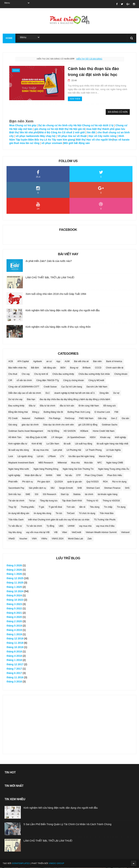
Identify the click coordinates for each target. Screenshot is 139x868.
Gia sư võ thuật (77, 136)
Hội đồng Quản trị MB (36, 438)
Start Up (65, 495)
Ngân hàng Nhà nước (19, 469)
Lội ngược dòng (25, 457)
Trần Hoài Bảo (107, 513)
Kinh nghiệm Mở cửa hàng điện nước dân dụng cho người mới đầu (63, 311)
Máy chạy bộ (48, 136)
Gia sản (125, 419)
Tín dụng (121, 507)
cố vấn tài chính (24, 381)
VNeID (11, 539)
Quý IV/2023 (92, 482)
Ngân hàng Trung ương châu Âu (114, 469)
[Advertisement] (69, 722)
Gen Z (114, 419)
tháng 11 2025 (15, 583)
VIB (56, 532)
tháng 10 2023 (15, 600)
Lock (11, 457)
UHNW (71, 526)
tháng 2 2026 (14, 570)
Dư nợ (116, 393)
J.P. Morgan (57, 438)
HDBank (84, 431)
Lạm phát (58, 450)
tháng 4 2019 (14, 630)
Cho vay (26, 374)
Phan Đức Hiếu (115, 476)
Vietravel (125, 532)
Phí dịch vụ (27, 482)
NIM (59, 476)
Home (9, 38)
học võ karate (121, 140)
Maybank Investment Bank (21, 463)
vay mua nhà (85, 526)
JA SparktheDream (76, 438)
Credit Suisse (50, 387)
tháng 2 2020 (14, 621)
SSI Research (49, 495)
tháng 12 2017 (15, 665)
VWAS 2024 (58, 539)
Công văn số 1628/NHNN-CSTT (24, 387)
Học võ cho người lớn (99, 140)
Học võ (93, 136)
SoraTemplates (21, 863)
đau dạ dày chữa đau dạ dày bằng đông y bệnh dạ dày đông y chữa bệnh (75, 400)
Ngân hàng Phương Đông (46, 469)
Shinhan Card (93, 488)
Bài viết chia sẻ (81, 362)
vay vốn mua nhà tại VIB (38, 532)
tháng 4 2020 (14, 617)
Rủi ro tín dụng (119, 482)
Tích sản (71, 507)
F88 (116, 412)
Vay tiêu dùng (15, 532)
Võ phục (62, 136)
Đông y (36, 412)
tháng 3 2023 (14, 604)
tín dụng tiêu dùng (43, 513)
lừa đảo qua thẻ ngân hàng (82, 457)
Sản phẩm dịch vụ (37, 488)
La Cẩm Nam (53, 444)
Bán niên (97, 362)
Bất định (35, 368)
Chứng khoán (121, 374)
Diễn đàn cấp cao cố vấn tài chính (25, 393)
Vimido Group (56, 863)
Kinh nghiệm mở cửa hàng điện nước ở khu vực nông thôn (58, 327)
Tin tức (59, 513)
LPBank (52, 457)
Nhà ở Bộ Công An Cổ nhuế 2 (57, 133)
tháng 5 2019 (14, 626)
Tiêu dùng (95, 507)
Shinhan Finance (112, 488)
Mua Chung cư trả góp (23, 126)
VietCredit (76, 532)
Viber (65, 532)
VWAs (44, 539)
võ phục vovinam (52, 143)
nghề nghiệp (14, 476)
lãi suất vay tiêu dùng (19, 450)
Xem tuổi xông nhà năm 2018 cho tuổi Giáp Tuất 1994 (56, 294)
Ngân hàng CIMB (115, 463)
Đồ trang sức (110, 406)
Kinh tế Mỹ (37, 444)
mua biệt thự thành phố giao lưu (105, 129)
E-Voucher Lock (102, 412)
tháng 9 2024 (14, 596)
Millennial (62, 463)
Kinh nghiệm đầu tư (18, 444)
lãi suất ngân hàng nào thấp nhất (112, 444)
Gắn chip (102, 419)
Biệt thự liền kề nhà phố (24, 133)
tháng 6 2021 (14, 613)
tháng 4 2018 (14, 656)
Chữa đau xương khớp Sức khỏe (94, 374)
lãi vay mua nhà (41, 450)
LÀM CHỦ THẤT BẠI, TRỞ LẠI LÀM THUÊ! (50, 278)
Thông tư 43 (92, 501)
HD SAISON (70, 431)
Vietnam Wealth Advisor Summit (101, 532)
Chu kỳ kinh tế (41, 374)
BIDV (63, 368)
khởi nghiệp (120, 438)
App (58, 362)
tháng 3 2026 (14, 566)
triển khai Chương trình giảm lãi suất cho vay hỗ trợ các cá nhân (59, 520)
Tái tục (32, 501)
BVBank (87, 368)
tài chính (89, 495)
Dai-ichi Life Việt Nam (97, 387)
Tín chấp (108, 507)
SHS (127, 488)
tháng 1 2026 (14, 574)
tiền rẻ (82, 507)
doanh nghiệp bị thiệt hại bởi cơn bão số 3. (75, 393)
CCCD (16, 70)
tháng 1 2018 (14, 660)
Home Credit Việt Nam (104, 431)
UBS (61, 526)
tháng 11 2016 (15, 678)
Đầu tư (32, 406)
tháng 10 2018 (15, 647)
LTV (62, 457)
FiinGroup (70, 419)
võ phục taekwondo (28, 136)
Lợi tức (40, 457)
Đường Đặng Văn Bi (53, 412)
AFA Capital (23, 362)
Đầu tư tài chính (48, 406)
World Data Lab (75, 539)
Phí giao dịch (44, 482)
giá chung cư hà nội (46, 129)
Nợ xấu (69, 476)
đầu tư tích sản (67, 406)
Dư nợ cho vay (15, 400)
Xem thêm (72, 99)
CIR (10, 381)
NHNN (49, 476)
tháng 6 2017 (14, 673)
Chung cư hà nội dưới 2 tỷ (98, 126)
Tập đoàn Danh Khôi (72, 501)
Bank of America (114, 362)
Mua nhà (76, 463)
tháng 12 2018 (15, 639)
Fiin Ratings (55, 419)
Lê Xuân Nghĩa (113, 450)
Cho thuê (13, 374)
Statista (77, 495)
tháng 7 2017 (14, 669)
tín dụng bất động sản (19, 513)
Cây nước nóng (107, 136)
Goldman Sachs (110, 425)
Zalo (90, 539)
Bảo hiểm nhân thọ (17, 368)
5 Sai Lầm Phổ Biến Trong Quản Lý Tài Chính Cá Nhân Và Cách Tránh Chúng (67, 824)
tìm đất (91, 133)
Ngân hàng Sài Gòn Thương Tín (78, 469)
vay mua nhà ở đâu (105, 526)
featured (26, 419)
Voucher (23, 539)
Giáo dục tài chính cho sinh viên (58, 425)
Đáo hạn (31, 400)
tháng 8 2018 (14, 652)
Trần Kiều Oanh (16, 520)
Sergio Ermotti (66, 488)
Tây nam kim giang (63, 140)
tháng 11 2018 (15, 643)
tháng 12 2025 (15, 578)
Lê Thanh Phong (94, 450)
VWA (34, 539)
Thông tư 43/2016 (111, 501)
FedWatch (39, 419)
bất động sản (50, 368)
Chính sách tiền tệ (115, 368)
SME (28, 495)
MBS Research (46, 463)
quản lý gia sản (75, 482)
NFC (100, 463)
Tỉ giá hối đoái (55, 507)
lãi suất (67, 444)
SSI (36, 495)
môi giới (80, 133)
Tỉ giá (41, 507)
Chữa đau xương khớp (63, 374)
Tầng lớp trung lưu (49, 501)
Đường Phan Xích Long (79, 412)
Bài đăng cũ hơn (118, 112)
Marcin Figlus (105, 457)
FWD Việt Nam (86, 419)
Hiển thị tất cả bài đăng (89, 59)
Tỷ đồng (50, 526)
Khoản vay (105, 438)
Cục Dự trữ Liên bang (72, 387)
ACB (11, 362)
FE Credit (13, 419)
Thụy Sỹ (12, 507)
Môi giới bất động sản (77, 143)
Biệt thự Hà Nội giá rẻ (72, 129)
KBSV (93, 438)
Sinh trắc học (15, 495)
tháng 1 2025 (14, 587)
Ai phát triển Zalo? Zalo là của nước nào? (49, 261)
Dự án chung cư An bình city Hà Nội (60, 126)
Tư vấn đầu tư (15, 526)
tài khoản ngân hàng (108, 495)
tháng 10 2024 (15, 591)
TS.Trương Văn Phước (105, 520)
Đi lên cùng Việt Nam (89, 406)
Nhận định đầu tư (33, 476)
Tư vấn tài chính (34, 526)
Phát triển (13, 482)
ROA (105, 482)
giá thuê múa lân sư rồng (25, 143)
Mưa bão (88, 463)
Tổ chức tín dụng (87, 513)
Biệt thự (80, 140)
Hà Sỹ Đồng (53, 431)
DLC (48, 393)
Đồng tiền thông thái (18, 412)
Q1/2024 (59, 482)
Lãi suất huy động (84, 444)
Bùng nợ (74, 368)
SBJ (52, 488)
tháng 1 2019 (14, 634)
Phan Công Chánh (94, 476)
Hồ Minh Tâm (15, 438)
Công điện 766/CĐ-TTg (48, 381)
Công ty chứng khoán (73, 381)
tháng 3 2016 (14, 682)
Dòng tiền (104, 393)
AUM (67, 362)
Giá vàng (13, 425)
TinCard (71, 513)
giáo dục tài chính (30, 425)
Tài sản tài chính (16, 501)
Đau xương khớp (16, 406)
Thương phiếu (28, 507)
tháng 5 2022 (14, 609)
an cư (49, 362)
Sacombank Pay (16, 488)
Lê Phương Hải (74, 450)
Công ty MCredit (96, 381)
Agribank (38, 362)
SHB (80, 488)
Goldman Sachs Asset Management (26, 431)
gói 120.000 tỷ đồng (88, 425)
